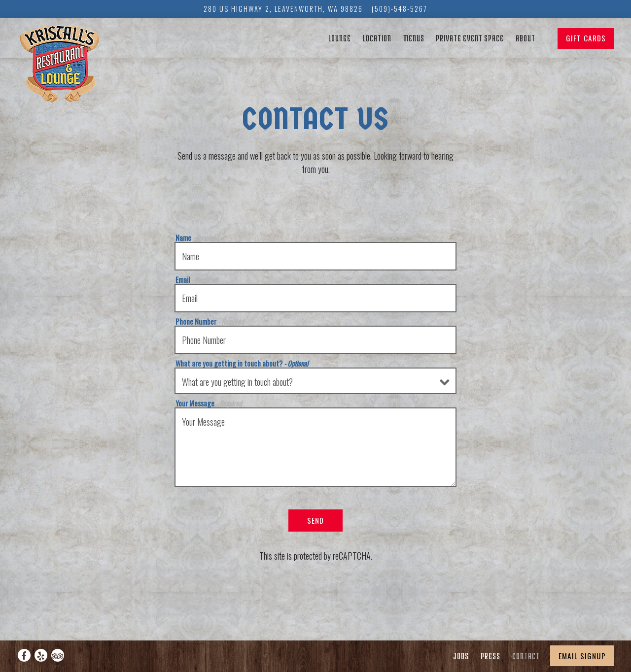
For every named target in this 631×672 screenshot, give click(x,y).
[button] (547, 39)
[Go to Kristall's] (283, 9)
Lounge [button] (340, 38)
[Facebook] (24, 655)
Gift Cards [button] (586, 38)
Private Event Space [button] (470, 38)
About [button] (526, 38)
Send (315, 520)
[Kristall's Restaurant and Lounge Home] (66, 66)
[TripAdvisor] (58, 655)
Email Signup (582, 656)
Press (491, 655)
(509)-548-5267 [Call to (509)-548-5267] (400, 9)
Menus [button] (414, 38)
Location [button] (377, 38)
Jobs (461, 655)
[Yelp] (41, 655)
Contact (526, 655)
